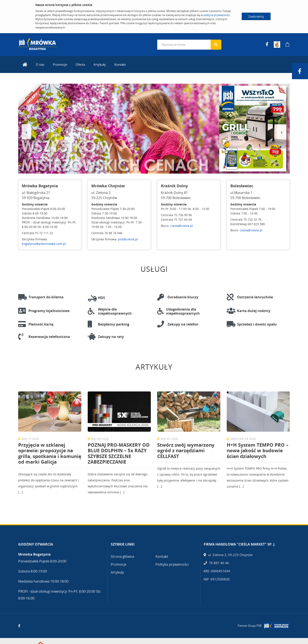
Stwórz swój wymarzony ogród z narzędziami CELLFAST (186, 449)
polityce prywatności (217, 15)
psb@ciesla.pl (128, 238)
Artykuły (100, 63)
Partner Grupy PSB (250, 625)
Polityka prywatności (172, 563)
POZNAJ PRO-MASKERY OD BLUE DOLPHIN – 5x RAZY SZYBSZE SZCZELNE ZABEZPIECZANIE (119, 452)
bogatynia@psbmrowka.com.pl (44, 243)
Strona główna (122, 555)
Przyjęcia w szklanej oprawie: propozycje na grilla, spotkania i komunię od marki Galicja (50, 452)
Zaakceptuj (256, 16)
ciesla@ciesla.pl (182, 225)
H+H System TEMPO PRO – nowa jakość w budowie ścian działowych (258, 449)
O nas (40, 63)
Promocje (60, 63)
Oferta (80, 63)
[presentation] (26, 131)
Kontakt (120, 63)
